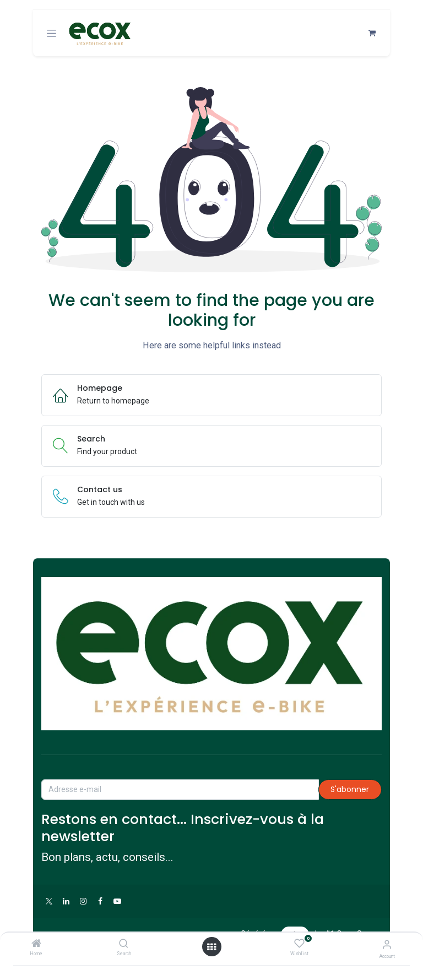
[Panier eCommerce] (372, 34)
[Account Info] (387, 944)
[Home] (36, 944)
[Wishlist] (299, 943)
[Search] (124, 944)
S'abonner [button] (350, 789)
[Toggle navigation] (51, 34)
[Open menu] (211, 946)
